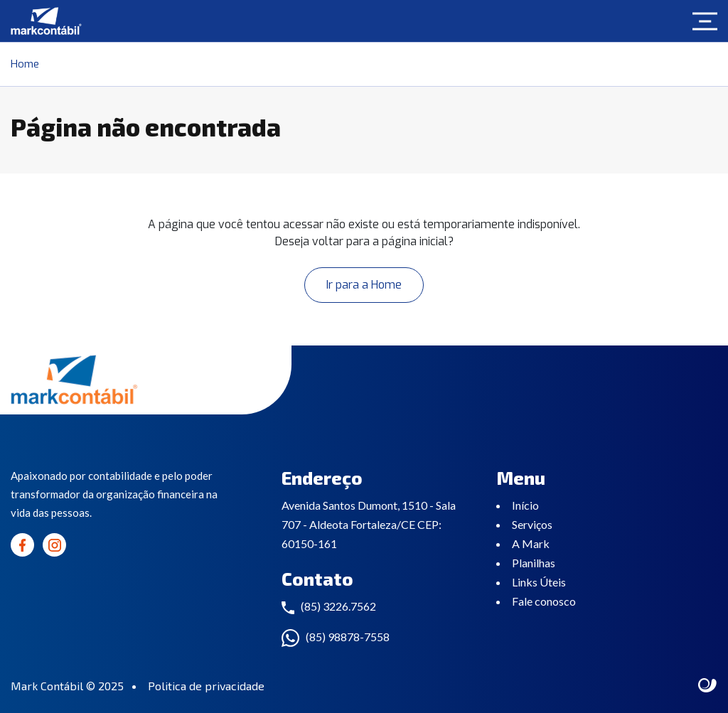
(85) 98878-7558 (348, 637)
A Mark (531, 543)
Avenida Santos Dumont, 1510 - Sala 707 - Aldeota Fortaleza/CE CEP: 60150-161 (369, 524)
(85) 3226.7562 (338, 606)
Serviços (532, 524)
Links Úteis (539, 582)
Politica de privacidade (206, 686)
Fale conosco (544, 601)
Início (525, 505)
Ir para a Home (364, 285)
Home (25, 64)
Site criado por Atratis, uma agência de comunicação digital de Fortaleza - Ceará (708, 686)
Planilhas (534, 563)
